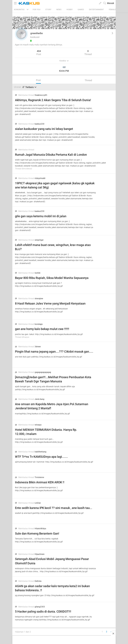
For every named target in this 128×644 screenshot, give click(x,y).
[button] (21, 34)
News (59, 10)
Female (112, 10)
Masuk (110, 3)
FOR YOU (36, 10)
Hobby (70, 10)
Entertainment (96, 10)
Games (81, 10)
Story (48, 10)
